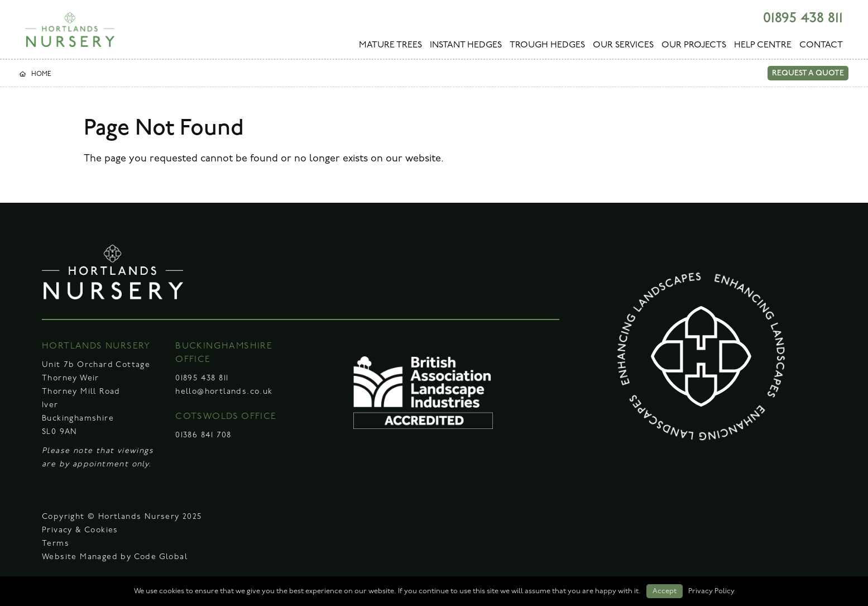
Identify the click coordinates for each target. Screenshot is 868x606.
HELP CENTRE (763, 45)
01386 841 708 (203, 435)
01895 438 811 (803, 18)
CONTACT (821, 45)
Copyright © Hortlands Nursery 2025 (122, 517)
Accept (665, 591)
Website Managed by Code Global (115, 557)
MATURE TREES (390, 45)
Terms (56, 544)
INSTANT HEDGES (466, 45)
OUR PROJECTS (694, 45)
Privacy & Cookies (80, 530)
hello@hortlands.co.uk (224, 392)
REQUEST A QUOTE (808, 73)
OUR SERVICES (623, 45)
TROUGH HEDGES (547, 45)
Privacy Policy (711, 591)
